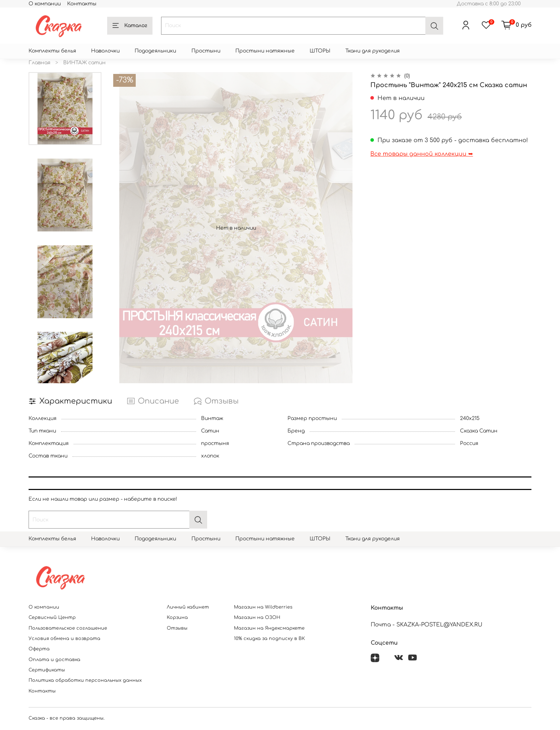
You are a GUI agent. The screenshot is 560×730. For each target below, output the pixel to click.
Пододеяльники (155, 51)
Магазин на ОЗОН (257, 617)
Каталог (130, 26)
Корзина (177, 617)
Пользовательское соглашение (68, 628)
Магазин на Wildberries (263, 607)
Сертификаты (47, 670)
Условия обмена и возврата (64, 639)
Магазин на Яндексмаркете (269, 628)
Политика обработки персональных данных (85, 680)
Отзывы (177, 628)
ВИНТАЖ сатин (84, 63)
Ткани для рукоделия (372, 51)
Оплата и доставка (54, 660)
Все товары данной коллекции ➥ (422, 154)
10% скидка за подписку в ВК (269, 639)
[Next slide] (65, 375)
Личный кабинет (188, 607)
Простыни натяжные (265, 51)
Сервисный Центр (52, 617)
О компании (45, 4)
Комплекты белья (52, 51)
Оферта (39, 649)
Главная (39, 63)
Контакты (82, 4)
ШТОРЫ (320, 51)
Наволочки (105, 51)
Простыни (206, 51)
